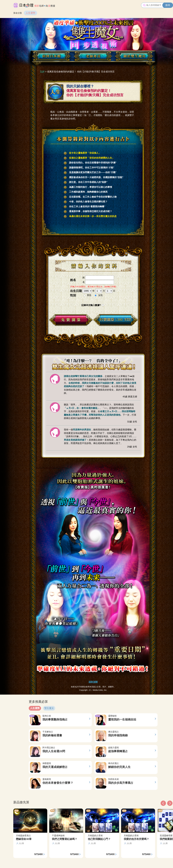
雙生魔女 (49, 708)
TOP (42, 72)
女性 (100, 295)
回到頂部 (93, 682)
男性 (89, 295)
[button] (163, 803)
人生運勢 (30, 13)
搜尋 (168, 5)
